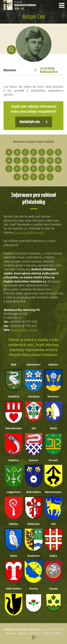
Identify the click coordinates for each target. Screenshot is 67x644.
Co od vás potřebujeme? (29, 233)
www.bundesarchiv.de (24, 330)
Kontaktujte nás (30, 122)
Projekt (25, 5)
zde (25, 228)
